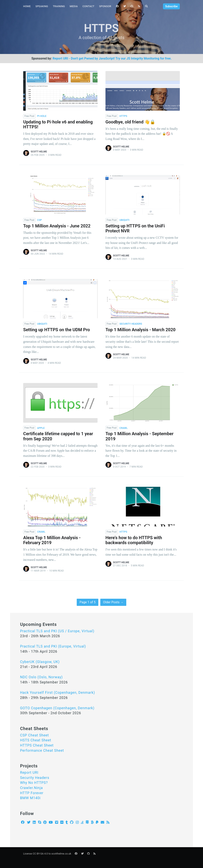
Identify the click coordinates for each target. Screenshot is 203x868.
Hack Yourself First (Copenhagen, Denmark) (57, 693)
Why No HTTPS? (34, 783)
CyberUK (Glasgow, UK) (40, 662)
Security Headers (35, 778)
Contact (88, 6)
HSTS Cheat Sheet (36, 740)
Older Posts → (113, 602)
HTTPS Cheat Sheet (37, 745)
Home (27, 6)
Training (59, 6)
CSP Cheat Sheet (34, 735)
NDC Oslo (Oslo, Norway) (41, 677)
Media (74, 6)
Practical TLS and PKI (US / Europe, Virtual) (57, 631)
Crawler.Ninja (31, 788)
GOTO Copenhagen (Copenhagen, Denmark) (57, 708)
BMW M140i (30, 798)
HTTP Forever (32, 793)
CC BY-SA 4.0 (40, 854)
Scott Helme (39, 152)
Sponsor (105, 6)
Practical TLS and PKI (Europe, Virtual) (53, 646)
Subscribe (171, 6)
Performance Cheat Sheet (42, 751)
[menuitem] (27, 6)
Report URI (29, 773)
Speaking (42, 6)
